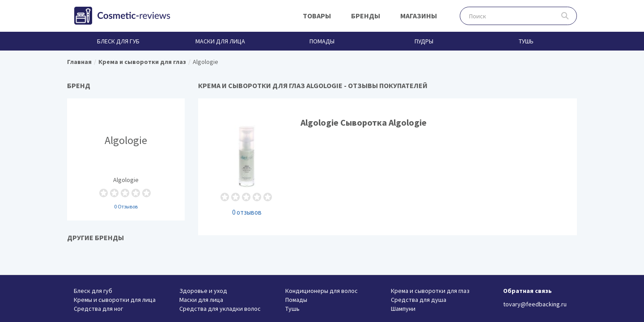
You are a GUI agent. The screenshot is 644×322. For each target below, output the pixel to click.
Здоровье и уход (203, 291)
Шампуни (403, 309)
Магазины (419, 16)
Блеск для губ (118, 41)
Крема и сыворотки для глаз (430, 291)
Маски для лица (220, 41)
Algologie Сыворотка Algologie (388, 167)
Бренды (366, 16)
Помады (322, 41)
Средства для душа (419, 300)
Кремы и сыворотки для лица (115, 300)
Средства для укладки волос (220, 309)
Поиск (565, 16)
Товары (317, 16)
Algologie (126, 159)
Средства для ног (98, 309)
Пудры (424, 41)
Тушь (526, 41)
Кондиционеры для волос (322, 291)
